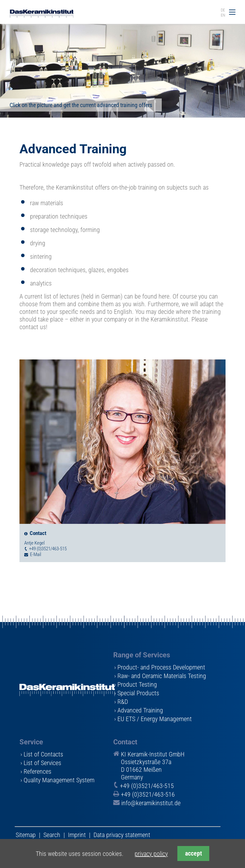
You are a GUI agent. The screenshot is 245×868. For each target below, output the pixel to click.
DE (223, 10)
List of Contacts (43, 754)
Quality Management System (59, 780)
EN (223, 15)
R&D (123, 702)
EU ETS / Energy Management (155, 719)
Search (52, 835)
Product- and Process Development (161, 667)
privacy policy (151, 854)
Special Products (138, 693)
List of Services (42, 763)
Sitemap (26, 835)
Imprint (77, 835)
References (37, 771)
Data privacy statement (122, 835)
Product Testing (137, 684)
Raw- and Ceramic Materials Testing (162, 676)
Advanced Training (140, 710)
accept (193, 854)
